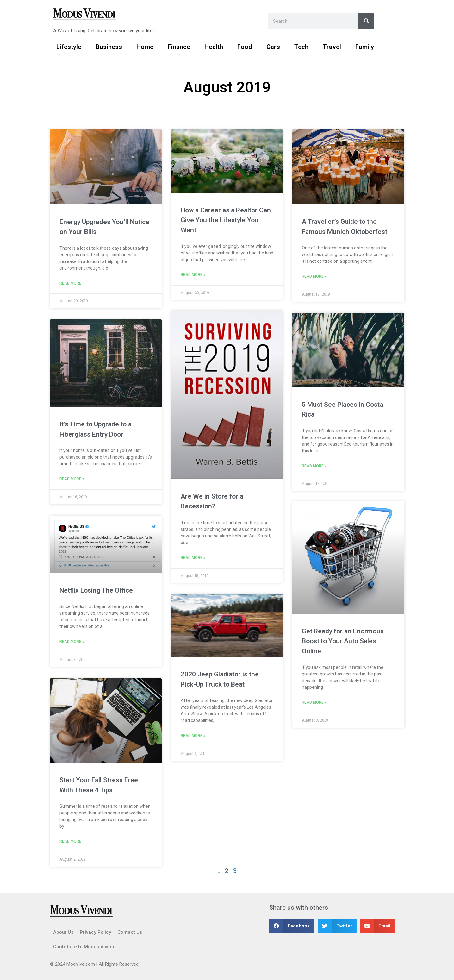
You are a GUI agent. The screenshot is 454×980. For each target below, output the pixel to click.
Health (214, 47)
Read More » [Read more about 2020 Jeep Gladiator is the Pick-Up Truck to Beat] (193, 737)
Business (109, 47)
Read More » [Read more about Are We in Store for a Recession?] (193, 559)
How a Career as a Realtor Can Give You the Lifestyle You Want (226, 220)
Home (145, 47)
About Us (63, 933)
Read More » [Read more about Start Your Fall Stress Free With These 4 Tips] (72, 842)
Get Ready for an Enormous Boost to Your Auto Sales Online (343, 642)
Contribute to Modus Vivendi (85, 947)
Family (365, 47)
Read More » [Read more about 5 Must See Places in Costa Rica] (314, 466)
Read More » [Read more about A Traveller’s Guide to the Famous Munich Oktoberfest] (314, 277)
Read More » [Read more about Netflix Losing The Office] (72, 642)
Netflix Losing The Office (96, 590)
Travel (332, 47)
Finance (179, 47)
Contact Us (130, 933)
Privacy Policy (95, 933)
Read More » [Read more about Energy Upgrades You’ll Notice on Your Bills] (72, 284)
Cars (273, 47)
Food (245, 47)
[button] (292, 926)
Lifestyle (69, 47)
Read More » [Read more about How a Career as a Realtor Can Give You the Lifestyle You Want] (193, 275)
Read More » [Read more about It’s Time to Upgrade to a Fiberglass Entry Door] (72, 480)
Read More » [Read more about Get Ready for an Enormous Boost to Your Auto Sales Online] (314, 704)
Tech (301, 47)
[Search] (366, 21)
